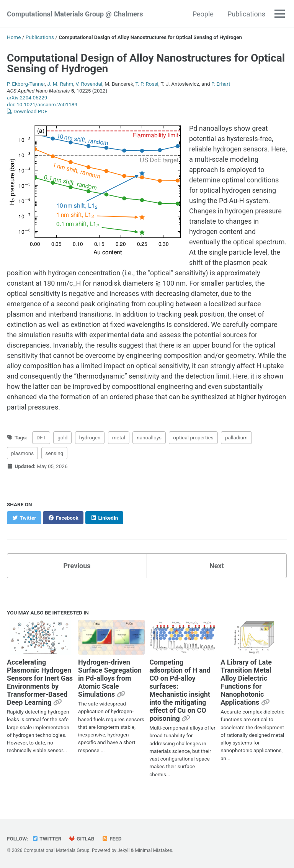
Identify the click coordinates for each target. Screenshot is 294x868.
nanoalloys (149, 437)
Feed (112, 839)
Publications (246, 14)
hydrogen (90, 437)
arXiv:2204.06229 (27, 98)
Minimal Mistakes (153, 850)
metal (119, 437)
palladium (236, 437)
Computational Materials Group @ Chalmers (75, 14)
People (203, 14)
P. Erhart (221, 84)
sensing (55, 453)
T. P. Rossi (147, 84)
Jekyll (124, 850)
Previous (77, 566)
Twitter (47, 839)
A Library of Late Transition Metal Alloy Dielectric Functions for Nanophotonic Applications (246, 682)
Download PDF (27, 111)
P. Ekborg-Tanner (26, 84)
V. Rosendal (89, 84)
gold (62, 437)
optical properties (193, 437)
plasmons (22, 453)
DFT (41, 437)
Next (217, 566)
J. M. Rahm (60, 84)
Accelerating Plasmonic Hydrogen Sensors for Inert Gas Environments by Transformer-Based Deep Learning (40, 682)
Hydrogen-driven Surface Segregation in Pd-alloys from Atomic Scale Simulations (110, 678)
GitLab (82, 839)
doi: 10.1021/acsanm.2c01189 (42, 104)
